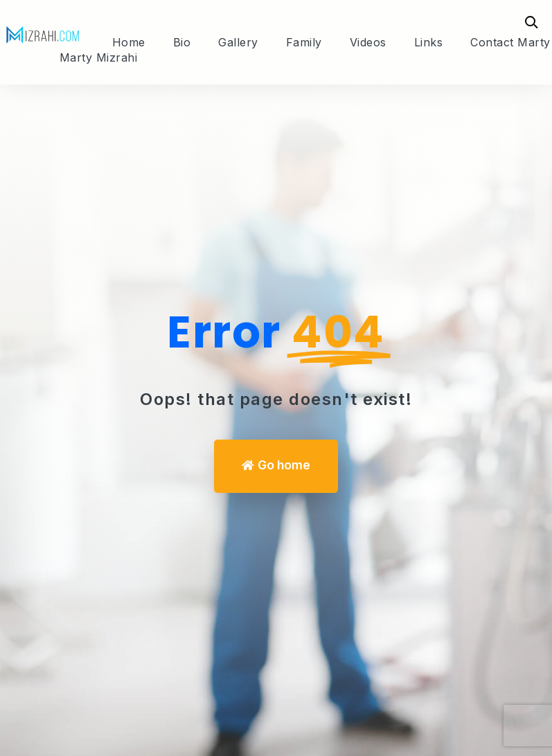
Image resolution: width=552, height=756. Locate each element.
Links (429, 42)
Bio (182, 42)
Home (129, 42)
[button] (276, 466)
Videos (368, 42)
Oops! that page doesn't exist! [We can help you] (276, 399)
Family (304, 42)
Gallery (238, 42)
